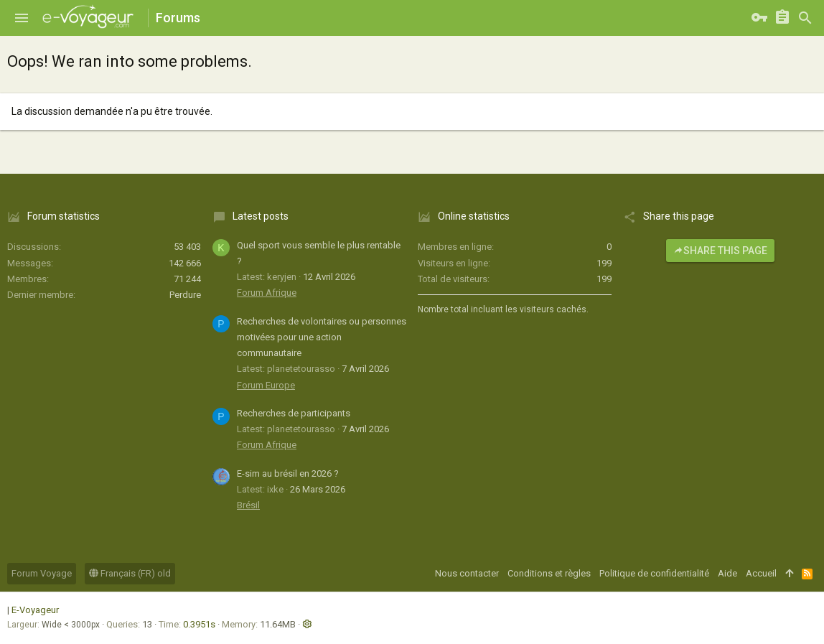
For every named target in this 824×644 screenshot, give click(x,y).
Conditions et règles (549, 573)
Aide (727, 573)
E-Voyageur (35, 610)
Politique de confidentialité (654, 573)
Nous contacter (467, 573)
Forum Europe (266, 385)
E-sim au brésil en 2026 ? (288, 473)
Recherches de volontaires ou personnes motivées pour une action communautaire (322, 337)
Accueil (761, 573)
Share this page (720, 251)
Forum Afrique (267, 293)
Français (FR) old (130, 573)
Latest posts (261, 216)
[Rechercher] (805, 18)
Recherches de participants (294, 413)
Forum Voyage (42, 573)
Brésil (248, 505)
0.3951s (199, 624)
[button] (22, 18)
